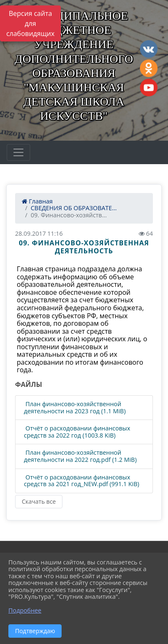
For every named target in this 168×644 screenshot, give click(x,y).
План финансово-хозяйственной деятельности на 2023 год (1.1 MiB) (75, 408)
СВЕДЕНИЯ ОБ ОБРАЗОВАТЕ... (74, 208)
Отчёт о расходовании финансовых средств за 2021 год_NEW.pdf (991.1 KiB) (81, 481)
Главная (37, 201)
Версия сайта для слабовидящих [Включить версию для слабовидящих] (30, 23)
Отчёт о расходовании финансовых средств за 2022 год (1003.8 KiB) (77, 432)
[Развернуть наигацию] (18, 152)
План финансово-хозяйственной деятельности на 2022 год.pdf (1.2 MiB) (80, 456)
